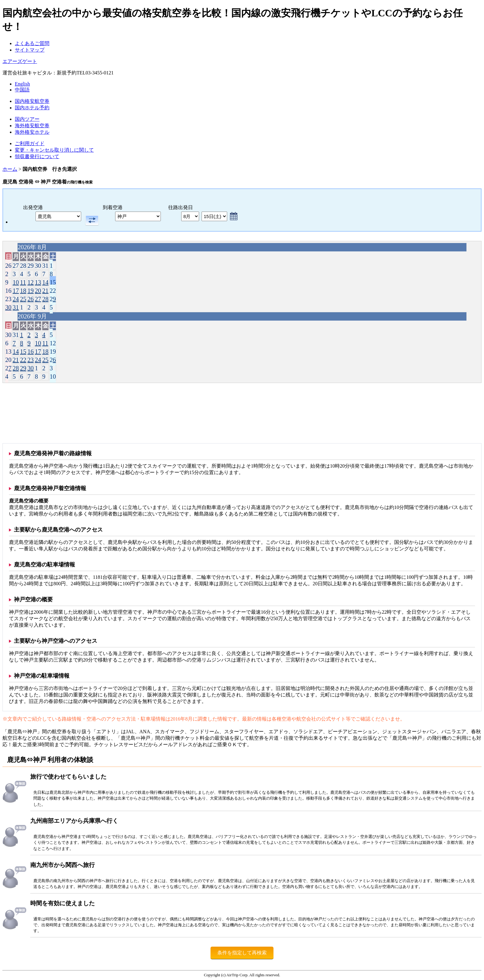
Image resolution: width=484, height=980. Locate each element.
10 (16, 282)
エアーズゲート (20, 61)
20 (38, 291)
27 (38, 299)
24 (16, 299)
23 (8, 299)
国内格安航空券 (32, 101)
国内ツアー (27, 119)
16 (8, 291)
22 (53, 291)
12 (31, 282)
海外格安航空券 (32, 126)
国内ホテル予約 (32, 108)
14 (45, 282)
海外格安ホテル (32, 132)
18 (23, 291)
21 (45, 291)
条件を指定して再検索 (242, 953)
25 (23, 299)
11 (23, 282)
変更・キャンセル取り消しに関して (54, 150)
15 (53, 282)
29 (53, 299)
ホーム (10, 169)
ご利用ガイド (30, 143)
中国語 (22, 90)
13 (38, 282)
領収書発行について (37, 156)
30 (8, 307)
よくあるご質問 (32, 43)
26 (31, 299)
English (22, 84)
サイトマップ (30, 50)
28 (45, 299)
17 (16, 291)
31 (16, 307)
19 (31, 291)
